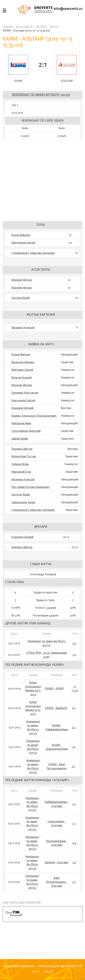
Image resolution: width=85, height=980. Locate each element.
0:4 (74, 843)
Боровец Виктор (22, 449)
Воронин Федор (22, 280)
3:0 (74, 708)
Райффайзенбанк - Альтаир (57, 804)
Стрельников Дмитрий (26, 431)
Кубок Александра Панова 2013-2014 (33, 689)
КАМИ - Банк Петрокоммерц (57, 767)
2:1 (73, 767)
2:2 (74, 728)
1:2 (74, 804)
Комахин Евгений (22, 408)
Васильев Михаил (23, 363)
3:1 (74, 824)
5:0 (74, 863)
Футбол (41, 27)
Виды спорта (24, 27)
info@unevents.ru (68, 9)
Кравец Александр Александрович (34, 416)
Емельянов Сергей (23, 243)
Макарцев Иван (21, 424)
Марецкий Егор (21, 472)
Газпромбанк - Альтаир (57, 824)
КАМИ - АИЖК (54, 689)
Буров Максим (21, 235)
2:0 (74, 644)
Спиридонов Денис (23, 503)
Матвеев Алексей (23, 328)
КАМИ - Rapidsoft (56, 708)
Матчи (54, 27)
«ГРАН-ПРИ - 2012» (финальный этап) (46, 655)
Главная (8, 27)
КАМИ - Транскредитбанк (57, 747)
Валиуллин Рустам (24, 457)
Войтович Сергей (22, 370)
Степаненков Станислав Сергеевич (33, 253)
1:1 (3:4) (75, 689)
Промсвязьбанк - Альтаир (57, 843)
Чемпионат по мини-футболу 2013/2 (41, 95)
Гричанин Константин (25, 393)
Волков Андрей (22, 378)
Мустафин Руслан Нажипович (30, 487)
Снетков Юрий (21, 298)
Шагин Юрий (20, 439)
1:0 (74, 655)
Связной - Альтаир (56, 863)
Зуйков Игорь (20, 464)
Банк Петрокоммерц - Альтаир (57, 882)
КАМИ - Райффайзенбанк (57, 728)
